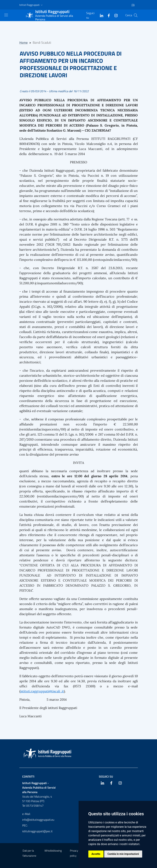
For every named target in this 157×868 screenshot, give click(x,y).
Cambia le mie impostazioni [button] (123, 854)
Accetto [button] (96, 854)
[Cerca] (136, 15)
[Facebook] (107, 15)
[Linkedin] (100, 15)
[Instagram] (115, 15)
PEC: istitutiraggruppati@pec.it (37, 828)
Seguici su (106, 776)
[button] (31, 5)
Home (23, 43)
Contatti (28, 776)
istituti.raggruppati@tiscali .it (42, 691)
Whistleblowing (53, 851)
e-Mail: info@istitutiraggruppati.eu (38, 817)
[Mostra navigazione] (6, 15)
